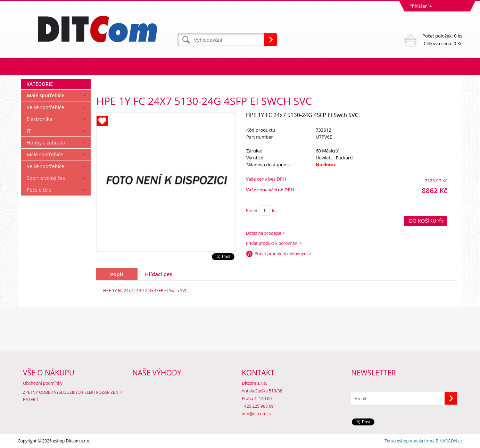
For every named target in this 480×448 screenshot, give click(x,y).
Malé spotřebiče (45, 95)
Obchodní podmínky (43, 383)
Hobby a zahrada (46, 143)
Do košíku (423, 221)
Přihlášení (419, 6)
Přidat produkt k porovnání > (274, 243)
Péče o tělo (39, 190)
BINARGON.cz (449, 441)
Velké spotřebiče (45, 107)
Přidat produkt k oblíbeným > (283, 254)
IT (29, 131)
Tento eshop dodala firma (409, 441)
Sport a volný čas (46, 178)
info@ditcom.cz (257, 414)
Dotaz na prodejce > (265, 233)
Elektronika (39, 119)
